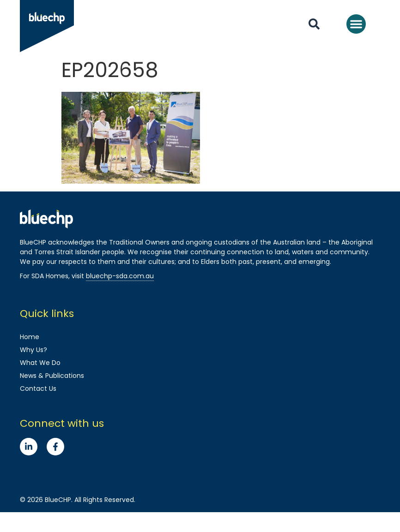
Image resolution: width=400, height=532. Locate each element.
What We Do (40, 363)
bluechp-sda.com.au (120, 276)
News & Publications (52, 376)
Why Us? (33, 350)
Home (30, 337)
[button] (356, 24)
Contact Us (38, 389)
